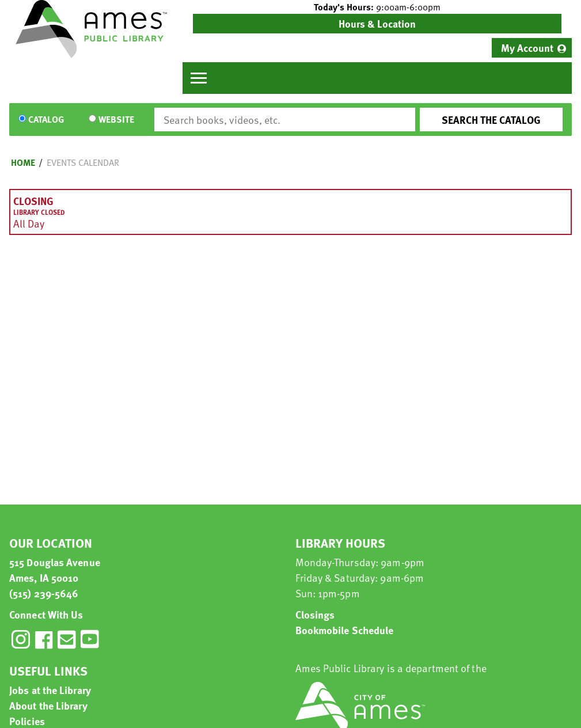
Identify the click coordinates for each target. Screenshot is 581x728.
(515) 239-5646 (44, 593)
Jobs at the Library (50, 690)
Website (116, 120)
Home (23, 162)
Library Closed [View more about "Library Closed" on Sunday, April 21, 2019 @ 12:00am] (39, 212)
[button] (377, 7)
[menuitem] (532, 48)
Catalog (46, 120)
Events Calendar (83, 162)
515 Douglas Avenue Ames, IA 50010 (55, 570)
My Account (527, 48)
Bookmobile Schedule (345, 630)
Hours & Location (377, 23)
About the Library (48, 705)
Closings (315, 614)
